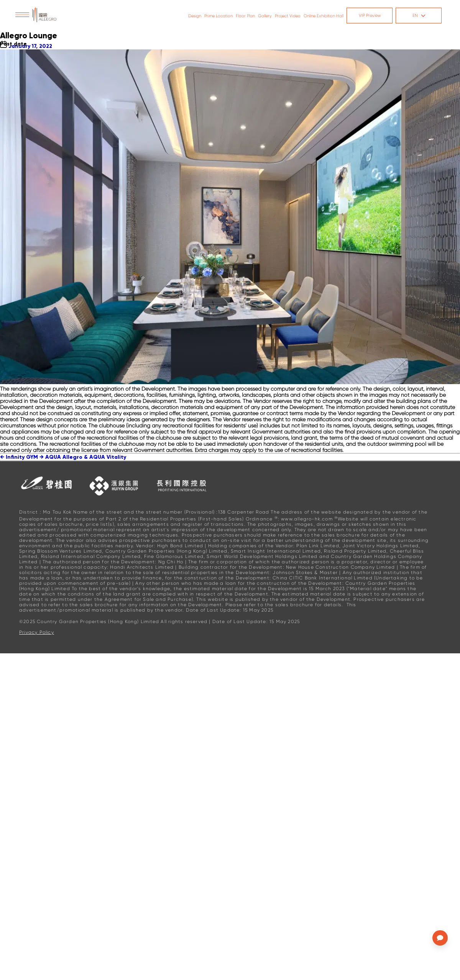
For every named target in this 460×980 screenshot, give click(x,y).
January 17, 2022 (30, 46)
